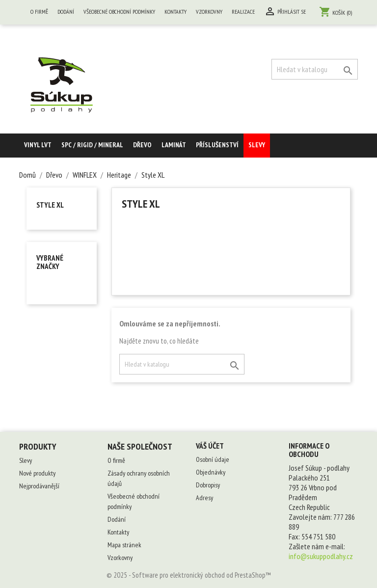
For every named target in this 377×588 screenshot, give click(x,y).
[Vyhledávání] (315, 69)
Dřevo (142, 145)
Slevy (257, 145)
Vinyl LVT (38, 145)
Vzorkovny (209, 12)
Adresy (204, 498)
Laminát (174, 145)
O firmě (39, 12)
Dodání (66, 12)
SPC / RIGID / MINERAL (92, 145)
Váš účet (210, 446)
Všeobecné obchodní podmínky (119, 12)
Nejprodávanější (39, 486)
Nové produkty (37, 473)
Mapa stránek (124, 545)
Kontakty (175, 12)
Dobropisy (208, 485)
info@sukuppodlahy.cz (321, 556)
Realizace (243, 12)
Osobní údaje (213, 459)
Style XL (50, 205)
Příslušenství (217, 145)
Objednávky (211, 472)
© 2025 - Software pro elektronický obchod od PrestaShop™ (189, 575)
